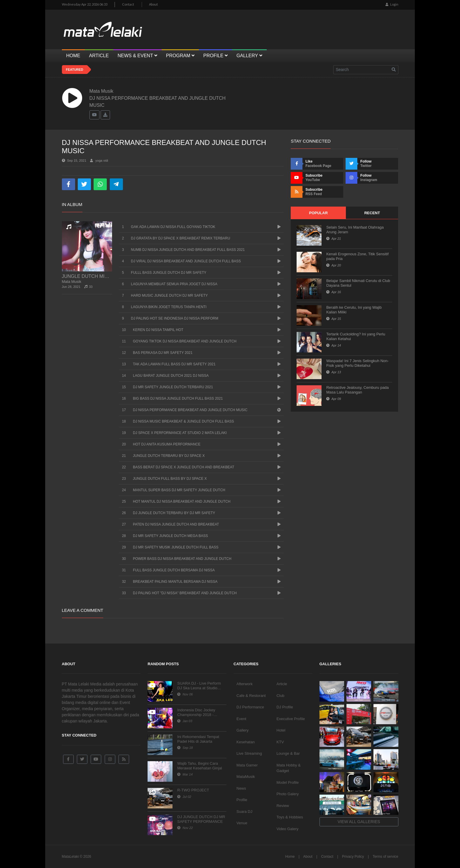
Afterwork (245, 684)
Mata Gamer (247, 765)
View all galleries (359, 822)
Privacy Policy (353, 857)
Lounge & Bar (288, 753)
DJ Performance (250, 707)
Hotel (281, 730)
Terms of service (385, 857)
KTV (280, 742)
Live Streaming (249, 753)
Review (283, 806)
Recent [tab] (372, 213)
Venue (242, 823)
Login (392, 4)
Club (280, 696)
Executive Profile (291, 719)
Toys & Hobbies (290, 817)
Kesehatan (246, 742)
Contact (128, 4)
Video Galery (287, 829)
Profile (242, 800)
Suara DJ (244, 812)
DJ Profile (285, 707)
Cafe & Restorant (251, 696)
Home (290, 857)
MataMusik (246, 777)
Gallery (242, 730)
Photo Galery (287, 794)
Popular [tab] (318, 213)
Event (241, 719)
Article (282, 684)
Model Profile (287, 782)
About (153, 4)
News (241, 788)
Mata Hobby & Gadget (288, 768)
